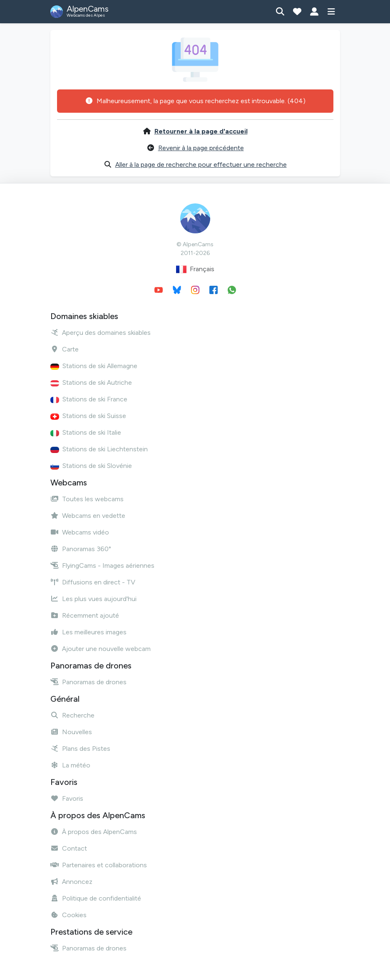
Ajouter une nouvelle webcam (101, 649)
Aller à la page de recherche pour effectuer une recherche (201, 165)
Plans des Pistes (80, 749)
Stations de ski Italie (86, 432)
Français (195, 269)
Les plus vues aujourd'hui (93, 599)
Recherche (72, 715)
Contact (69, 848)
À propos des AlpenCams (94, 832)
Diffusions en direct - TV (93, 582)
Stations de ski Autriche (91, 382)
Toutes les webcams (87, 499)
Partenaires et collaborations (99, 865)
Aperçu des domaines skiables (101, 333)
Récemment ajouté (85, 615)
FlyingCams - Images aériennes (102, 565)
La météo (70, 765)
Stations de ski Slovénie (91, 466)
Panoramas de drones (88, 682)
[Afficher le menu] (332, 12)
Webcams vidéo (80, 532)
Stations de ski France (89, 399)
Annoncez (71, 882)
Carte (65, 349)
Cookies (68, 915)
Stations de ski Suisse (88, 416)
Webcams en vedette (88, 516)
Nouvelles (71, 732)
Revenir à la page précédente (201, 148)
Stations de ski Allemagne (94, 366)
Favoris (67, 798)
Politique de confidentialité (96, 898)
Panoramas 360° (81, 549)
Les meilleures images (88, 632)
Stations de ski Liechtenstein (99, 449)
